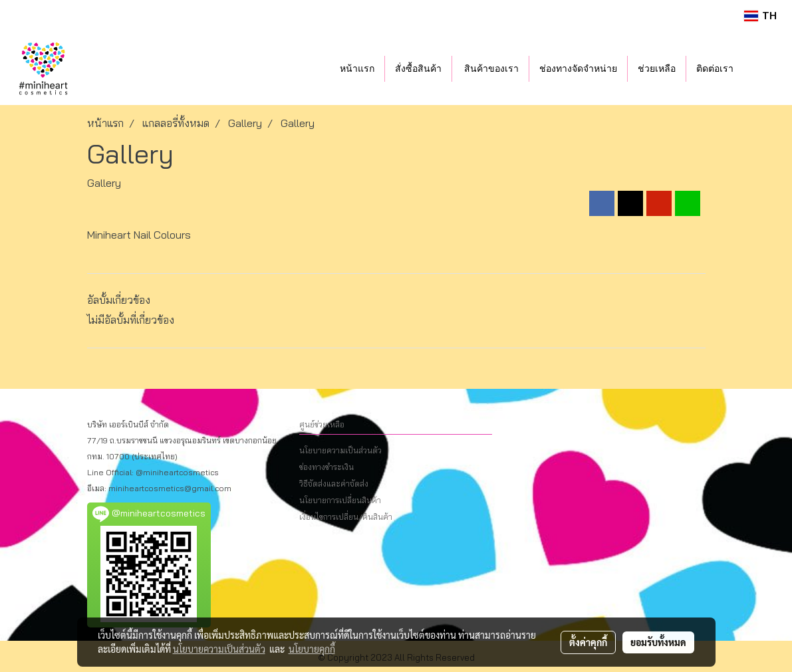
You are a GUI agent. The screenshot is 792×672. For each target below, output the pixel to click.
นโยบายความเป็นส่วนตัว (340, 450)
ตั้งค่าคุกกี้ (588, 642)
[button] (763, 68)
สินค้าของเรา (491, 69)
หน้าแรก (357, 69)
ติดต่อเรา (715, 69)
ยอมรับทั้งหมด (658, 642)
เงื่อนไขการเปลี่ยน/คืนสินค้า (346, 517)
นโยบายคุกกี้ (312, 649)
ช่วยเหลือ (657, 69)
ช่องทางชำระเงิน (327, 467)
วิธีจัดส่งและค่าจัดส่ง (334, 484)
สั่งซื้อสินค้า (418, 69)
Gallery (104, 183)
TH (760, 16)
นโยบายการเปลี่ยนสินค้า (340, 500)
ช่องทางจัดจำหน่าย (578, 69)
